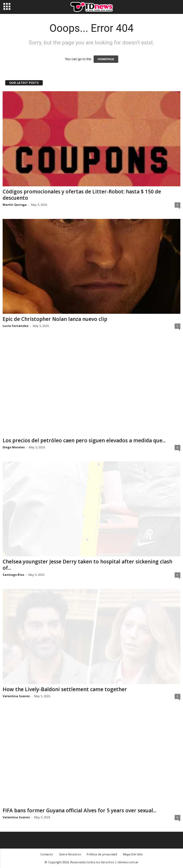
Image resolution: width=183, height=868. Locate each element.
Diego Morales (14, 447)
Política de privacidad (102, 854)
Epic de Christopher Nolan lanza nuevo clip (55, 319)
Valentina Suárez (16, 696)
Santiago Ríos (13, 575)
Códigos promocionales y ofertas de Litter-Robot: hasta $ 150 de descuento (82, 195)
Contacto (47, 854)
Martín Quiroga (15, 205)
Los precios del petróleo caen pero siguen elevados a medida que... (84, 440)
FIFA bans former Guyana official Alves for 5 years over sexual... (79, 810)
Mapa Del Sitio (133, 854)
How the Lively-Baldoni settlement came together (65, 689)
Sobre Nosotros (70, 854)
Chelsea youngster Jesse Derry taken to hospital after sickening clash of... (87, 565)
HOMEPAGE (106, 59)
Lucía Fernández (16, 326)
